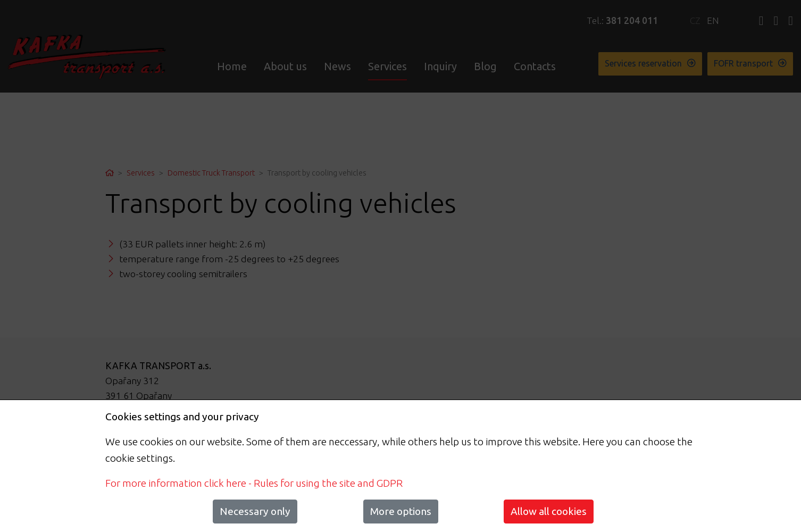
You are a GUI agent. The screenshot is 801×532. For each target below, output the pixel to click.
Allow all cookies (549, 511)
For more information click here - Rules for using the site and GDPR (254, 483)
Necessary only (255, 511)
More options (401, 511)
